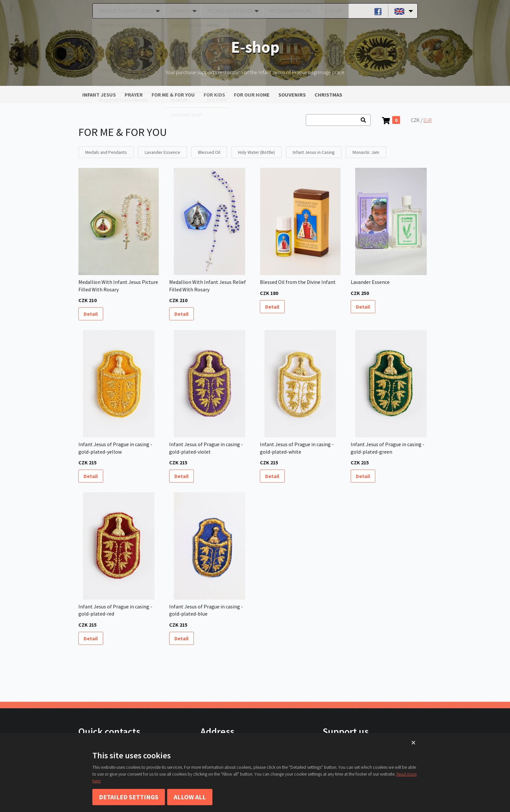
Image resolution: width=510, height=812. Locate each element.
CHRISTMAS (328, 95)
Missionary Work (290, 11)
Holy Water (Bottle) (256, 152)
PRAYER (134, 95)
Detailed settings (129, 797)
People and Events (229, 11)
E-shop (331, 11)
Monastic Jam (366, 152)
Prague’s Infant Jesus (125, 11)
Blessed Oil (209, 152)
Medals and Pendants (106, 152)
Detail (91, 314)
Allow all (190, 797)
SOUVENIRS (292, 95)
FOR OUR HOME (252, 95)
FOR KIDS (214, 95)
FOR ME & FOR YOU (173, 95)
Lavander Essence (162, 152)
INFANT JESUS (99, 95)
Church (179, 11)
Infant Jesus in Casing (314, 152)
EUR (428, 120)
